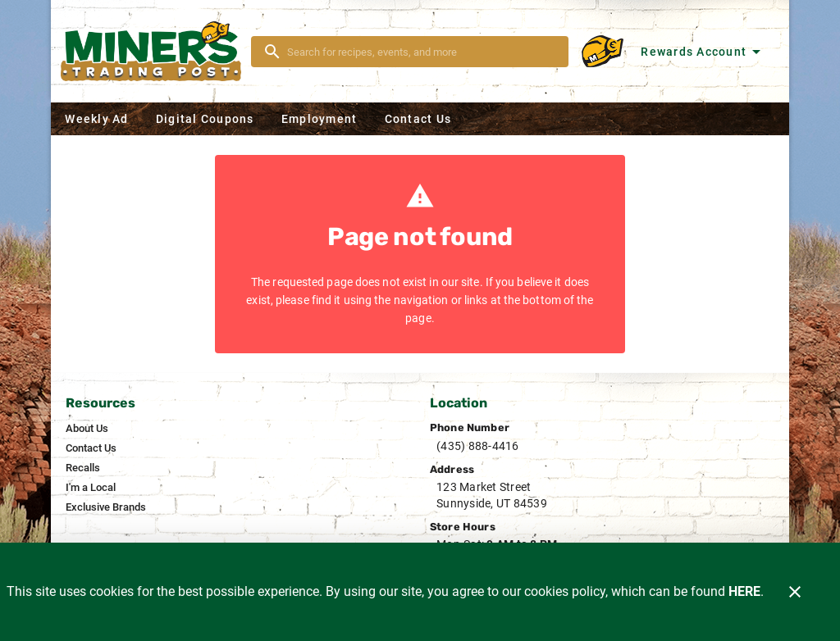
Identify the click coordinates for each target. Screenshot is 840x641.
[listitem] (87, 429)
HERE (744, 591)
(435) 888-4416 (478, 446)
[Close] (795, 592)
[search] (421, 52)
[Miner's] (156, 51)
